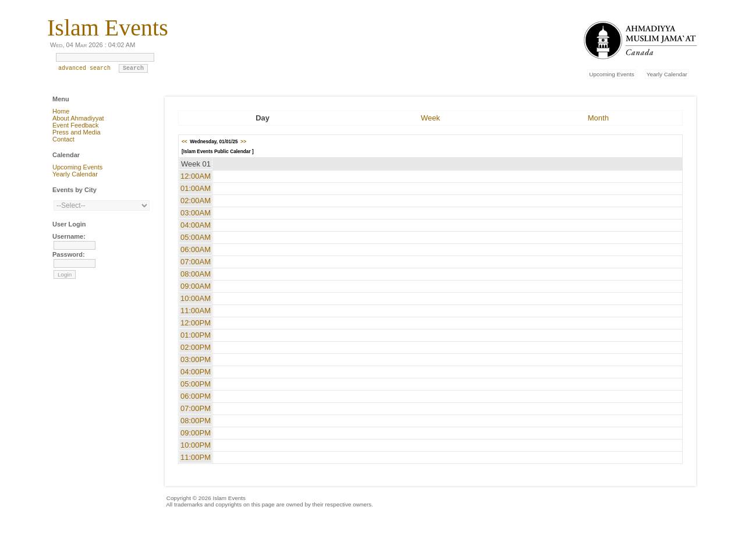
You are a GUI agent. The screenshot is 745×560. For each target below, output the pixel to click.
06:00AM (196, 249)
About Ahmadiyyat (78, 118)
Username (68, 236)
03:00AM (196, 213)
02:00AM (196, 201)
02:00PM (196, 347)
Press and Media (77, 132)
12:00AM (196, 176)
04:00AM (196, 225)
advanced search (84, 71)
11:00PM (196, 457)
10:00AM (196, 298)
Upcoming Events (611, 74)
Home (61, 111)
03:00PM (196, 359)
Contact (63, 139)
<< (185, 141)
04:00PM (196, 372)
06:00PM (196, 396)
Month (598, 118)
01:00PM (196, 335)
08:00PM (196, 421)
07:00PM (196, 408)
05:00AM (196, 237)
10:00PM (196, 445)
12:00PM (196, 323)
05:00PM (196, 384)
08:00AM (196, 274)
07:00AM (196, 262)
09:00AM (196, 286)
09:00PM (196, 433)
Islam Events (108, 28)
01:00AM (196, 188)
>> (243, 141)
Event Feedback (76, 125)
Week (430, 118)
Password (68, 254)
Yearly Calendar (667, 74)
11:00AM (196, 311)
